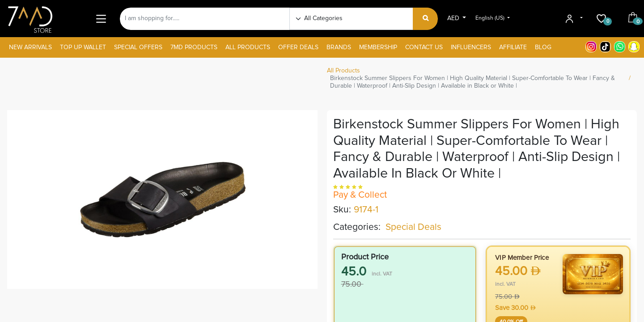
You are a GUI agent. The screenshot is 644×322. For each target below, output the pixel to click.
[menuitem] (30, 48)
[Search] (426, 19)
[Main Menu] (101, 19)
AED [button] (454, 18)
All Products (343, 71)
